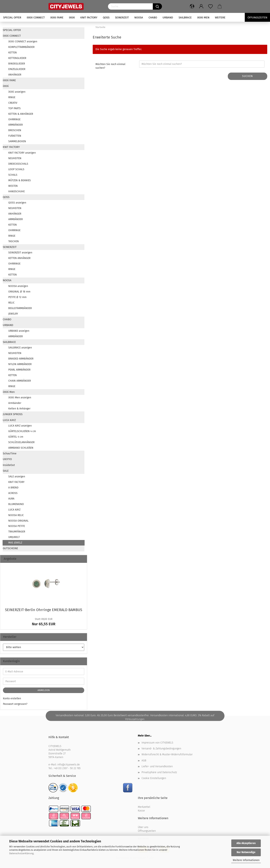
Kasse (141, 811)
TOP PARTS (14, 108)
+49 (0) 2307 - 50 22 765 (67, 768)
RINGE (12, 97)
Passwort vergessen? (15, 704)
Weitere (220, 17)
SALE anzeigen (17, 477)
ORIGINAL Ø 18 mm (19, 292)
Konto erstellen (12, 698)
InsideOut (9, 465)
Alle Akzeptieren (246, 843)
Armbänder (15, 403)
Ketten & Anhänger (19, 409)
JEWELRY (13, 314)
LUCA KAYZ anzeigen (20, 426)
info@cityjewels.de (69, 765)
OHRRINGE (14, 119)
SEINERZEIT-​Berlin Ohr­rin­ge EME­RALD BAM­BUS (44, 610)
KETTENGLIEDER (17, 58)
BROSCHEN (15, 130)
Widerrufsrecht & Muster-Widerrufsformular (167, 754)
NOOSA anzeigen (18, 286)
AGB (144, 761)
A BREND (13, 488)
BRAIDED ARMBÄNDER (21, 359)
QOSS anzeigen (17, 203)
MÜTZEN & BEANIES (20, 180)
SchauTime (10, 453)
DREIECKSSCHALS (18, 164)
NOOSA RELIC (16, 515)
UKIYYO (7, 459)
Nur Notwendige (246, 852)
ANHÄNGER (15, 75)
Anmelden (44, 690)
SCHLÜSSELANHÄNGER (21, 442)
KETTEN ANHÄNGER (19, 258)
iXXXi (72, 17)
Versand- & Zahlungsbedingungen (161, 749)
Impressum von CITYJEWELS (157, 743)
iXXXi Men (203, 17)
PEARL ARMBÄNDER (19, 370)
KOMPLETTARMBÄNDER (21, 47)
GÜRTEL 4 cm (16, 437)
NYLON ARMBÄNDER (20, 364)
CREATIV (13, 103)
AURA (11, 499)
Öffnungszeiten (147, 831)
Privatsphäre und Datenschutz (159, 772)
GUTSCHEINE (10, 548)
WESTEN (13, 186)
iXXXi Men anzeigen (20, 398)
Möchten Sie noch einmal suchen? (110, 66)
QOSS (106, 17)
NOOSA (139, 17)
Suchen (248, 76)
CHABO (153, 17)
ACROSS (13, 493)
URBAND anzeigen (19, 331)
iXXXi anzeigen (17, 92)
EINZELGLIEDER (17, 69)
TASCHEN (14, 241)
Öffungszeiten (257, 17)
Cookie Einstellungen (154, 778)
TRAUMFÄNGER (17, 532)
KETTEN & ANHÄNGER (21, 114)
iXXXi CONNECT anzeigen (23, 42)
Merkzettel (144, 807)
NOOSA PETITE (17, 526)
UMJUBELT (14, 537)
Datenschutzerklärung (21, 853)
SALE (6, 471)
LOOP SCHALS (16, 169)
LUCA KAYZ (9, 420)
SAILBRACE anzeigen (20, 348)
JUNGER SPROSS (13, 414)
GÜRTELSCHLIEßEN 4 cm (22, 431)
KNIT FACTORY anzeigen (22, 153)
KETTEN (13, 53)
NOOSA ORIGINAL (18, 521)
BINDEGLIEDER (17, 64)
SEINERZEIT (122, 17)
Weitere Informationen (246, 860)
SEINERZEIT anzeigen (20, 253)
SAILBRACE (185, 17)
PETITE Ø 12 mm (17, 297)
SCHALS (13, 175)
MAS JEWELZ (15, 543)
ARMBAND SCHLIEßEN (21, 448)
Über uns (143, 827)
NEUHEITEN (15, 158)
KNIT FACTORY (89, 17)
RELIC (11, 303)
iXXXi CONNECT (36, 17)
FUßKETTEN (15, 136)
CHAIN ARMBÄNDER (20, 381)
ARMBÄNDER (15, 125)
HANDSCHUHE (16, 191)
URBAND (168, 17)
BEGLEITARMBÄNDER (20, 308)
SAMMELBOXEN (17, 141)
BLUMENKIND (16, 504)
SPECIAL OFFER (12, 17)
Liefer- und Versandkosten (157, 766)
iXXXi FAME (57, 17)
